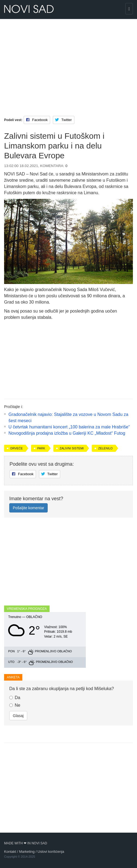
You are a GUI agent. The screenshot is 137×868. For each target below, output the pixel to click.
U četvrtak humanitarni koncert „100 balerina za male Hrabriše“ (69, 427)
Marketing (27, 852)
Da (15, 698)
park (41, 448)
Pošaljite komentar (28, 508)
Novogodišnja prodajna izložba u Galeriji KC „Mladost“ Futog (67, 433)
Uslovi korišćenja (51, 852)
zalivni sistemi (72, 448)
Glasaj (18, 716)
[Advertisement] (68, 63)
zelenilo (105, 448)
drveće (17, 448)
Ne (15, 705)
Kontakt (10, 852)
